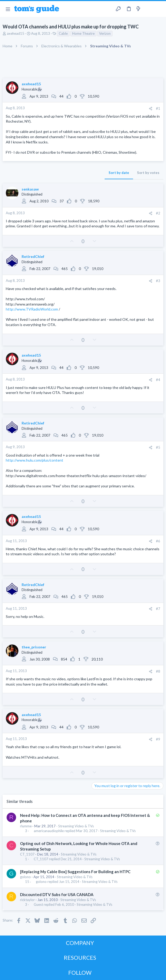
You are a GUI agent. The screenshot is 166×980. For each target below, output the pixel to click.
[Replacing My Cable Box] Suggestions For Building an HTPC (75, 872)
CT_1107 (27, 854)
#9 (158, 739)
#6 (158, 541)
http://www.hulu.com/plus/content (35, 460)
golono (25, 877)
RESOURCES (80, 957)
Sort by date (119, 173)
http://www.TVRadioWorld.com (32, 309)
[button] (8, 9)
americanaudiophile (49, 831)
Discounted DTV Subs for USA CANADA (57, 894)
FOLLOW (80, 972)
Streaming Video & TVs (76, 826)
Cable (63, 33)
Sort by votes (148, 173)
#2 (158, 213)
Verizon (105, 33)
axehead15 (16, 33)
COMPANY (80, 943)
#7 (158, 609)
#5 (158, 447)
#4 (158, 380)
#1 (158, 108)
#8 (158, 671)
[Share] (151, 109)
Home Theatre (83, 33)
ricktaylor (27, 900)
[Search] (159, 9)
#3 (158, 281)
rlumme (26, 826)
